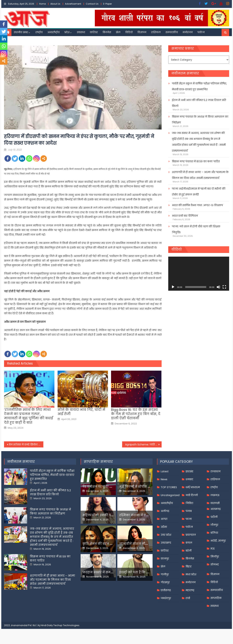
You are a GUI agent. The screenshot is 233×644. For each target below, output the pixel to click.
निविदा (189, 503)
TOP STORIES (169, 487)
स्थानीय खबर (21, 32)
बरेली (189, 551)
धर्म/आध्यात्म (193, 487)
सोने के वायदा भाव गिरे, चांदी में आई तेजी (81, 412)
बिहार (189, 566)
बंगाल (189, 543)
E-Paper (107, 4)
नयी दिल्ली (192, 495)
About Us (55, 4)
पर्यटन (201, 32)
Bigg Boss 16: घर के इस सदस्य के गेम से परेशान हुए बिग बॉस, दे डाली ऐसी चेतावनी (136, 414)
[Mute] (218, 287)
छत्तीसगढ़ (166, 590)
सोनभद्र (215, 564)
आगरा (164, 519)
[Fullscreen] (224, 287)
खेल (118, 32)
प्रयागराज (191, 535)
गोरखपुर (165, 582)
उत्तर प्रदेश (166, 535)
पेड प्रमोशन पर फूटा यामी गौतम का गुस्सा (111, 487)
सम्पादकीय (172, 32)
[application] (199, 274)
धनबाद (189, 479)
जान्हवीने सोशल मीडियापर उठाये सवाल (146, 544)
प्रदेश (67, 32)
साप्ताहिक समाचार (98, 462)
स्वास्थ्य (81, 32)
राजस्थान (215, 471)
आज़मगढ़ (216, 509)
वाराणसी (215, 503)
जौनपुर (214, 525)
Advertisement (73, 4)
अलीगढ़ (165, 511)
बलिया (214, 533)
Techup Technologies (66, 625)
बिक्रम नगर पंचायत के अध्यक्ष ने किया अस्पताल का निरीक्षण (200, 120)
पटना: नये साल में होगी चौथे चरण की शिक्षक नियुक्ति (196, 229)
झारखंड (189, 471)
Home (42, 4)
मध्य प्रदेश (191, 574)
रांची (188, 598)
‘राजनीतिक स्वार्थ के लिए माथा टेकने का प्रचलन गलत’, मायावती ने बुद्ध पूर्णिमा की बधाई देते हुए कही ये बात (29, 416)
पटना (189, 519)
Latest (165, 471)
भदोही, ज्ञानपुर (218, 541)
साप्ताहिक (216, 598)
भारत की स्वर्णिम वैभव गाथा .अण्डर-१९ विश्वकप (197, 205)
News (164, 479)
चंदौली (214, 517)
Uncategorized (170, 495)
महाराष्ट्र (190, 590)
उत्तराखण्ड (166, 543)
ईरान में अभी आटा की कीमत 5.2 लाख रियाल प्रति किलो (199, 103)
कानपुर (165, 559)
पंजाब (189, 511)
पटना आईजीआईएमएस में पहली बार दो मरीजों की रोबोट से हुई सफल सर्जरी (199, 192)
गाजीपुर (165, 574)
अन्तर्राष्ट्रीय (53, 32)
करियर (94, 32)
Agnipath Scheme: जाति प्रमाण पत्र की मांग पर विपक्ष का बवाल (143, 444)
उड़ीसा (164, 527)
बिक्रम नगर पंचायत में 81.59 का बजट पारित (196, 161)
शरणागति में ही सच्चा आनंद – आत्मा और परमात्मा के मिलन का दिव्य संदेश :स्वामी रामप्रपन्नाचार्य (200, 175)
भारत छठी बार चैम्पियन (185, 216)
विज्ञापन (142, 32)
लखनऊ (215, 495)
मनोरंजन (188, 32)
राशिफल (156, 32)
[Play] (173, 287)
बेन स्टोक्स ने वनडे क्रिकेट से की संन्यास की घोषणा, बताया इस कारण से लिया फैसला (26, 444)
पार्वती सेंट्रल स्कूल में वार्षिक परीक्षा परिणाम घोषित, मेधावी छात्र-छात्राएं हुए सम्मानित (199, 86)
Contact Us (92, 4)
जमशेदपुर (166, 598)
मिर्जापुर (215, 556)
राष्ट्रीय (39, 32)
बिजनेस (107, 32)
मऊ (213, 549)
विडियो (129, 32)
